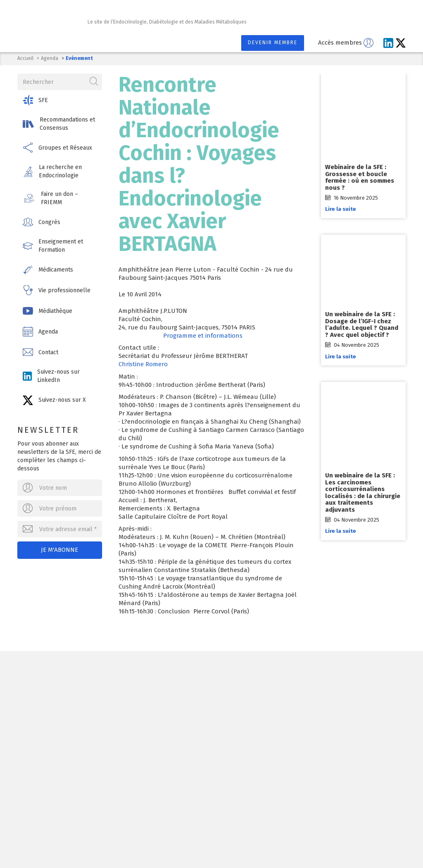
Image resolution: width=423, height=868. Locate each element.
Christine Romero (143, 364)
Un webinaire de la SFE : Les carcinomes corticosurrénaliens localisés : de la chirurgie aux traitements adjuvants (363, 492)
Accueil (25, 58)
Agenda (50, 58)
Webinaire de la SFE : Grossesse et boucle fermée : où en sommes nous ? (360, 177)
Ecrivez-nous (99, 733)
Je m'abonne (60, 550)
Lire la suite (341, 209)
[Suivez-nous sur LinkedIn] (388, 43)
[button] (60, 100)
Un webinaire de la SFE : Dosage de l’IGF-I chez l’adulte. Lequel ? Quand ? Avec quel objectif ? (362, 324)
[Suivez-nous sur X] (401, 43)
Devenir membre (273, 43)
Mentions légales (196, 844)
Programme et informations (203, 336)
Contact (242, 844)
